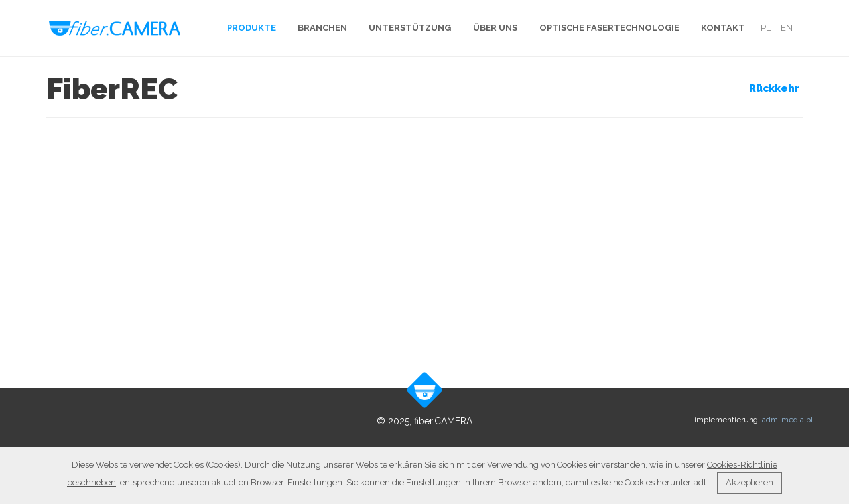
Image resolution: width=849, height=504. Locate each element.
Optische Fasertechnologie (609, 28)
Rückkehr (774, 88)
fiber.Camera (115, 28)
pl (766, 28)
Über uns (495, 28)
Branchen (322, 28)
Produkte (251, 28)
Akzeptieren (750, 482)
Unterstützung (410, 28)
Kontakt (723, 28)
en (787, 28)
